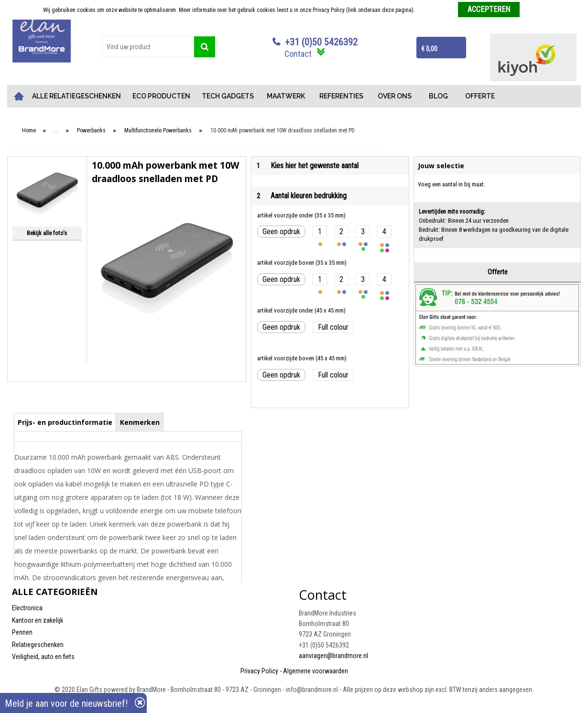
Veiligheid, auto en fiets (43, 657)
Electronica (27, 608)
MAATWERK (286, 96)
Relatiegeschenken (38, 645)
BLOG (438, 96)
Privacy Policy (259, 671)
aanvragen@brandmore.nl (333, 656)
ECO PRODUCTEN (161, 96)
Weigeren (534, 10)
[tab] (65, 422)
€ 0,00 (429, 49)
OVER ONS (395, 96)
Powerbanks (91, 131)
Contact (298, 54)
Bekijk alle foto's (47, 233)
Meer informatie (435, 10)
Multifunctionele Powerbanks (158, 131)
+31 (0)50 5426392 (321, 42)
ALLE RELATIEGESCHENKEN (76, 96)
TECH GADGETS (228, 96)
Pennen (22, 632)
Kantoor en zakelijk (38, 620)
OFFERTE (480, 96)
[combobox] (148, 47)
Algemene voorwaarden (316, 671)
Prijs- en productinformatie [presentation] (65, 422)
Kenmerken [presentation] (140, 422)
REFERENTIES (341, 96)
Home (19, 96)
